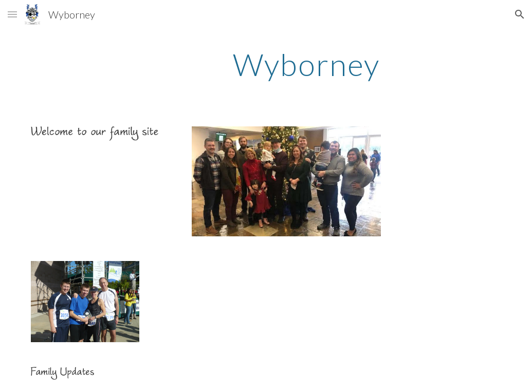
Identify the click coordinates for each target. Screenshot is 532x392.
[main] (306, 64)
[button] (12, 14)
